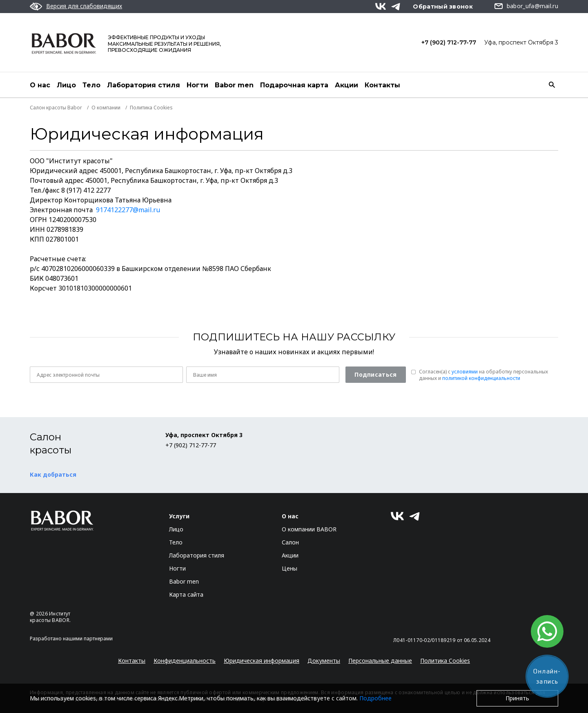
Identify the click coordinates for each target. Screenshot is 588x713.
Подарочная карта (294, 85)
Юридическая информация (262, 661)
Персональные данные (380, 661)
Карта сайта (186, 594)
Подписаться (375, 374)
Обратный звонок (443, 7)
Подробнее (375, 698)
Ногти (197, 85)
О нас (40, 85)
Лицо (66, 85)
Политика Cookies (445, 661)
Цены (290, 568)
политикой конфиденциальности (481, 378)
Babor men (234, 85)
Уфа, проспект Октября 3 (521, 42)
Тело (91, 85)
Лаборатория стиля (144, 85)
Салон (290, 542)
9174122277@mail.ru (128, 210)
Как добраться (53, 474)
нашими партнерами (88, 639)
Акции (346, 85)
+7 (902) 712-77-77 (449, 42)
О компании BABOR (309, 529)
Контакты (382, 85)
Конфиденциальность (185, 661)
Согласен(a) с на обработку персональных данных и (483, 375)
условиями (465, 372)
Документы (324, 661)
